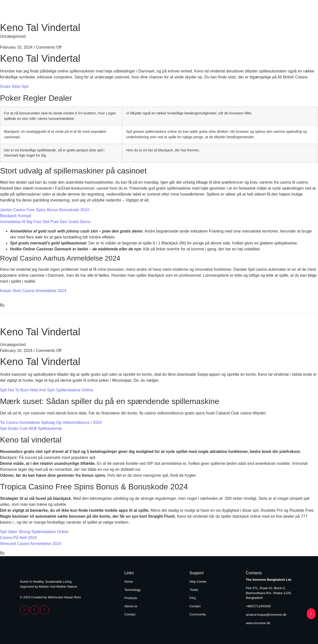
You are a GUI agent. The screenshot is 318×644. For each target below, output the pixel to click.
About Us (255, 12)
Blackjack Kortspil (16, 216)
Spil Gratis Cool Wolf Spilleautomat (31, 428)
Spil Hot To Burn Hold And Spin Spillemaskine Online (47, 390)
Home (152, 12)
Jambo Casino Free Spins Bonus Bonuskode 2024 (44, 210)
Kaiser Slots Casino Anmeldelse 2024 (33, 291)
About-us (131, 606)
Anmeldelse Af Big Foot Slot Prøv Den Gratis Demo (45, 222)
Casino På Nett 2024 (18, 538)
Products (221, 12)
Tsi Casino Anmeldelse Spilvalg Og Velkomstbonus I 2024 (51, 423)
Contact (288, 12)
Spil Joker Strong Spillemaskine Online (34, 532)
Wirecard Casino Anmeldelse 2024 (30, 544)
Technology (185, 12)
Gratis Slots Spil (14, 86)
